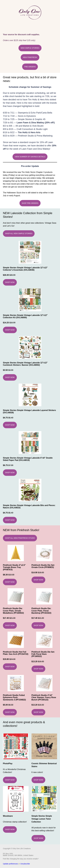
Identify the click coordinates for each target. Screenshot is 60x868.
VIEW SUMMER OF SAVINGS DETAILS (30, 157)
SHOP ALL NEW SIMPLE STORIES (19, 233)
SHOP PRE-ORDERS (30, 203)
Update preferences (10, 864)
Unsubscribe (25, 864)
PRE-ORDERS (30, 67)
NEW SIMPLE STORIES (30, 48)
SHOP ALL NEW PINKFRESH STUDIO (20, 538)
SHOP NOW (10, 282)
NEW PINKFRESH (30, 57)
